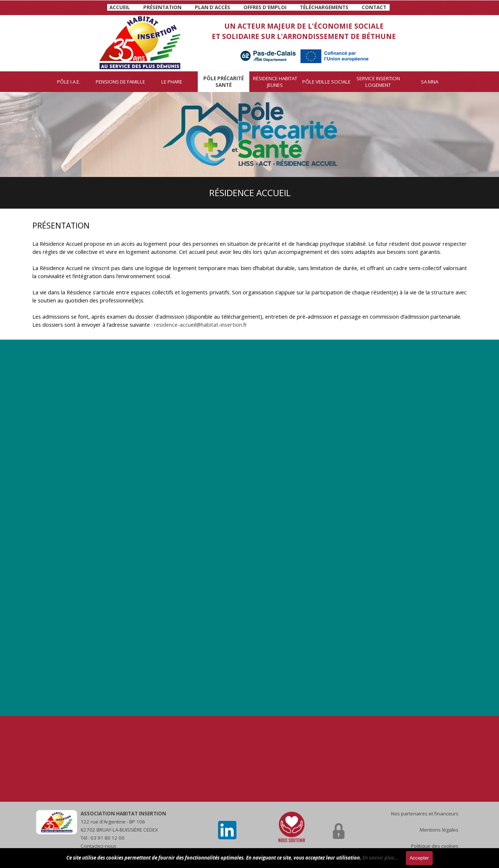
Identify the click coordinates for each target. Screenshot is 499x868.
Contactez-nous (99, 846)
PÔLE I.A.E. (69, 82)
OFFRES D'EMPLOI (265, 7)
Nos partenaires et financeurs (425, 814)
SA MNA (430, 82)
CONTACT (374, 7)
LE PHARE (172, 82)
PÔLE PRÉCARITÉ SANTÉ (224, 82)
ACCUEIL (120, 7)
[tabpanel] (249, 7)
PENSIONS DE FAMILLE (120, 82)
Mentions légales (439, 830)
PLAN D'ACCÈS (212, 7)
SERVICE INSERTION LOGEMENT (378, 82)
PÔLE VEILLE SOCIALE (326, 82)
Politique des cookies (435, 846)
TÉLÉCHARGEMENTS (324, 7)
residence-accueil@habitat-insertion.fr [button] (201, 325)
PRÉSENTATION (162, 7)
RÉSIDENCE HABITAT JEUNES (275, 82)
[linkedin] (227, 830)
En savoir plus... (380, 858)
